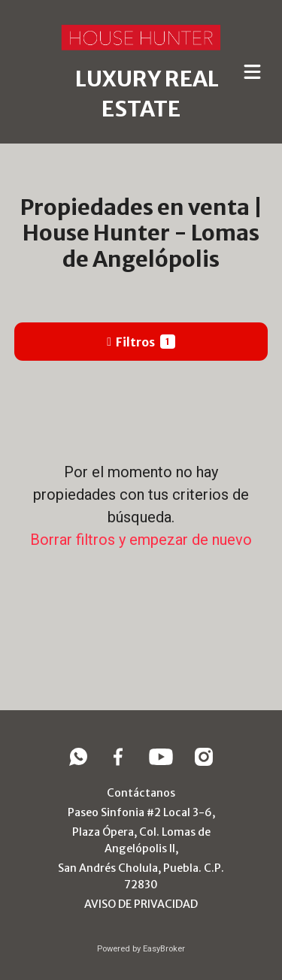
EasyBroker (164, 949)
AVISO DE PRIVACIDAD (141, 904)
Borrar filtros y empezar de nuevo (141, 540)
